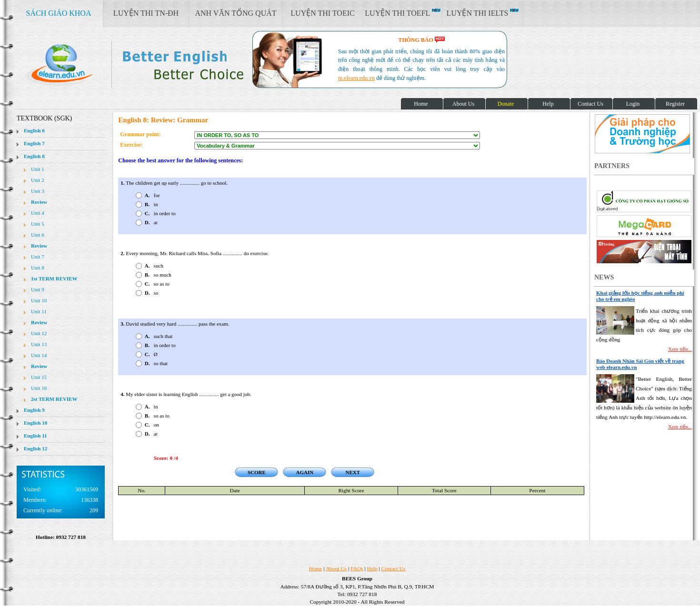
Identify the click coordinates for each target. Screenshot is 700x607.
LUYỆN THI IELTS (483, 13)
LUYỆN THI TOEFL (402, 13)
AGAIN (305, 472)
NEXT (353, 472)
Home (316, 568)
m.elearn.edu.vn (356, 78)
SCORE (257, 472)
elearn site (151, 64)
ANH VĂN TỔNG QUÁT (235, 13)
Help (372, 568)
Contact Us (394, 568)
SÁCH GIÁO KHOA (59, 13)
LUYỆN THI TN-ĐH (146, 13)
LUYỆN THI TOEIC (322, 13)
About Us (336, 568)
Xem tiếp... (680, 349)
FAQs (357, 568)
